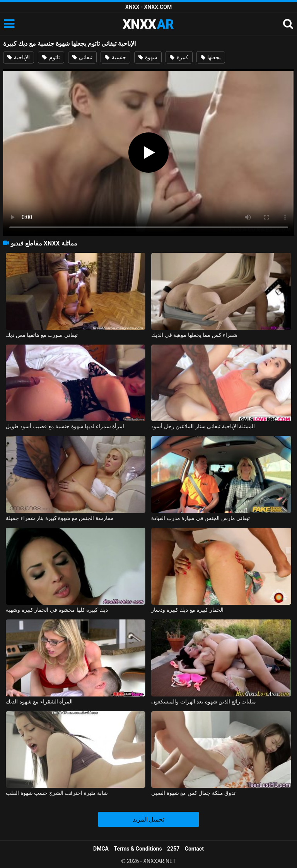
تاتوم (51, 57)
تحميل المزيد (149, 819)
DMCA (101, 849)
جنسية (115, 57)
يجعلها (211, 57)
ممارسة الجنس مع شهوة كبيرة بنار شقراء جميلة (60, 518)
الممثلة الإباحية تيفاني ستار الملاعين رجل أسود (203, 426)
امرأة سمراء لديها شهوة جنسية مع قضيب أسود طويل (65, 426)
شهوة (148, 57)
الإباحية (19, 57)
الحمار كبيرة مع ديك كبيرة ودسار (187, 610)
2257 (173, 849)
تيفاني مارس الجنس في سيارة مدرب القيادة (201, 518)
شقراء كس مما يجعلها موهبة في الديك (194, 335)
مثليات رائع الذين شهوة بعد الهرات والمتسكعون (204, 702)
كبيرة (179, 57)
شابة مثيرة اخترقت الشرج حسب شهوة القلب (57, 793)
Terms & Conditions (138, 849)
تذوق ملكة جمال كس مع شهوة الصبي (193, 793)
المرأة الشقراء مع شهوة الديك (39, 702)
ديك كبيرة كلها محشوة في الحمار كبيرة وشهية (57, 610)
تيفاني (82, 57)
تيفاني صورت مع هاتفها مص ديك (42, 335)
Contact (194, 849)
